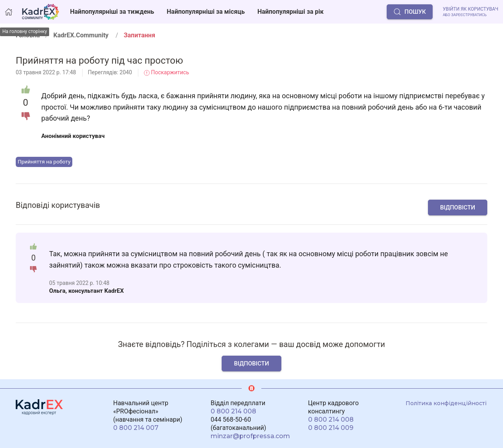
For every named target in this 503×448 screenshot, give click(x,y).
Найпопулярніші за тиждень (112, 12)
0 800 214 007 (136, 428)
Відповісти (458, 207)
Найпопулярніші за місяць (206, 12)
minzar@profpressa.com (250, 436)
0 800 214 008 (233, 411)
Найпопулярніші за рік (291, 12)
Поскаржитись (166, 72)
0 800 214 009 (331, 428)
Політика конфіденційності (446, 403)
